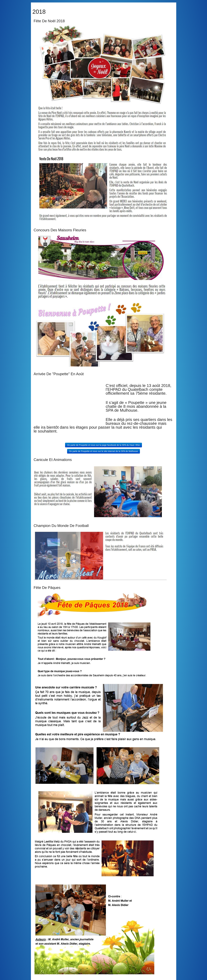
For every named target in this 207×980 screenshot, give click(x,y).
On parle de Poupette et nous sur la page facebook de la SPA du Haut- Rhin (103, 445)
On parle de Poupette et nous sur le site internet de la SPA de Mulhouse (104, 451)
